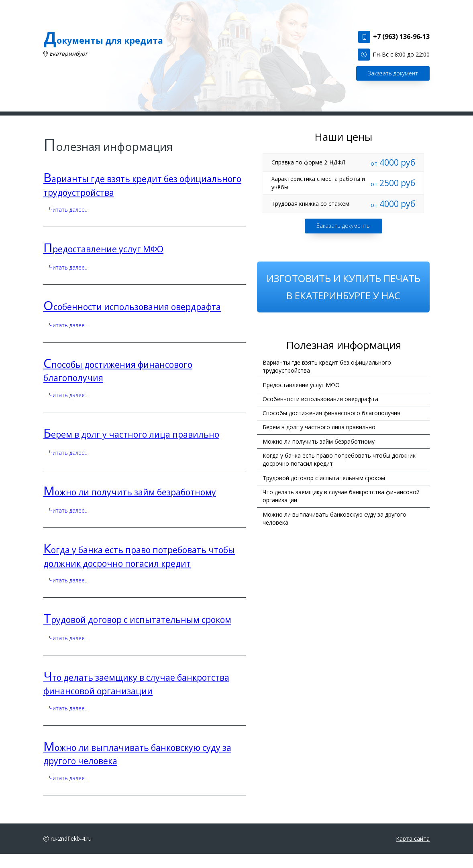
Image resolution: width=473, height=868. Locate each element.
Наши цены (311, 120)
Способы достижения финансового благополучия (331, 427)
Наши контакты (359, 120)
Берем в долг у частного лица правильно (131, 448)
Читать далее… (69, 223)
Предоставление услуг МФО (103, 263)
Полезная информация (254, 120)
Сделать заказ (192, 120)
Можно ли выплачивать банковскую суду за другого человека (334, 532)
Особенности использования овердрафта (132, 320)
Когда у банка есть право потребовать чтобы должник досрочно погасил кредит (339, 473)
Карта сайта (413, 852)
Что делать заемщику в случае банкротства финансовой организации (341, 510)
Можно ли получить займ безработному (130, 506)
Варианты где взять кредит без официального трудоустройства (327, 380)
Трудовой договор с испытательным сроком (137, 634)
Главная (104, 120)
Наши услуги (144, 120)
